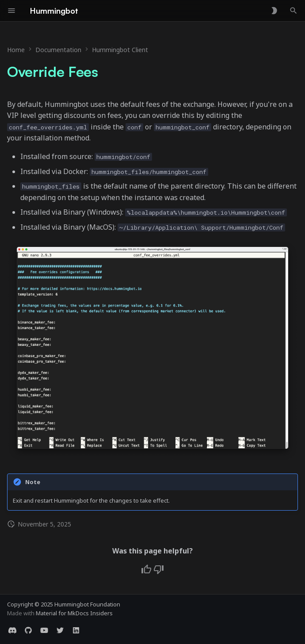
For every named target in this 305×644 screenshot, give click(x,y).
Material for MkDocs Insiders (74, 613)
